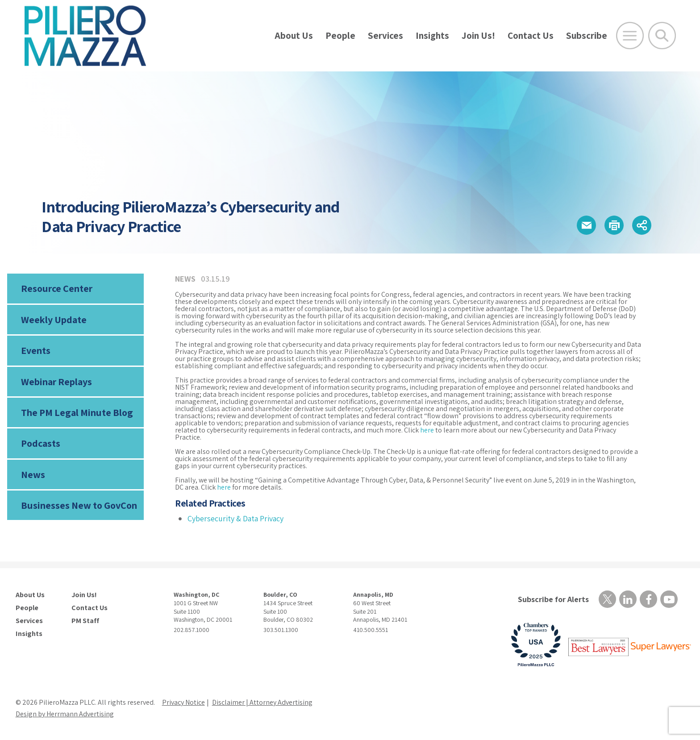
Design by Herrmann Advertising (65, 714)
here (427, 430)
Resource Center (57, 288)
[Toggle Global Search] (662, 36)
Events (36, 350)
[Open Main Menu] (630, 36)
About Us (294, 35)
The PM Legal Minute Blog (77, 412)
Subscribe (587, 35)
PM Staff (85, 621)
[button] (586, 225)
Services (385, 35)
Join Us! (478, 35)
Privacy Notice (183, 702)
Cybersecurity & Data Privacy (235, 518)
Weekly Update (54, 320)
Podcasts (41, 443)
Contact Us (531, 35)
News (33, 474)
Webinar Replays (56, 382)
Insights (432, 35)
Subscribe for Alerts (553, 599)
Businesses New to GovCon (79, 505)
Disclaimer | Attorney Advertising (262, 702)
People (340, 35)
